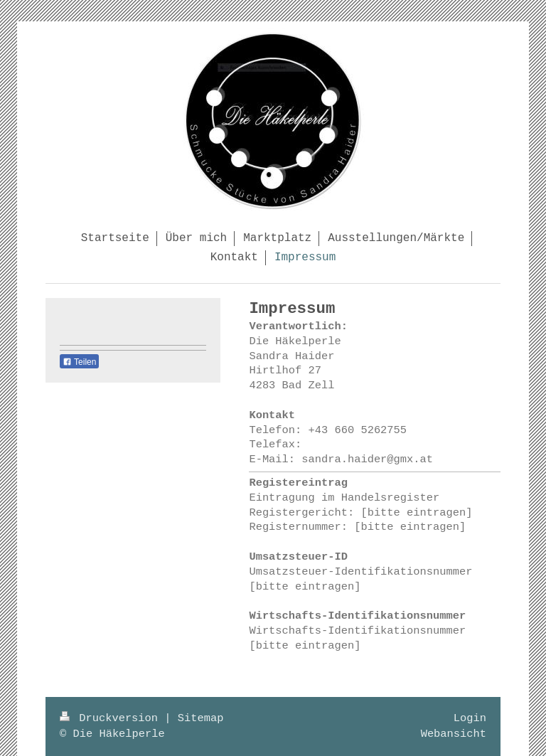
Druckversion (112, 718)
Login (470, 718)
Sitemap (201, 718)
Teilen (79, 362)
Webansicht (454, 734)
